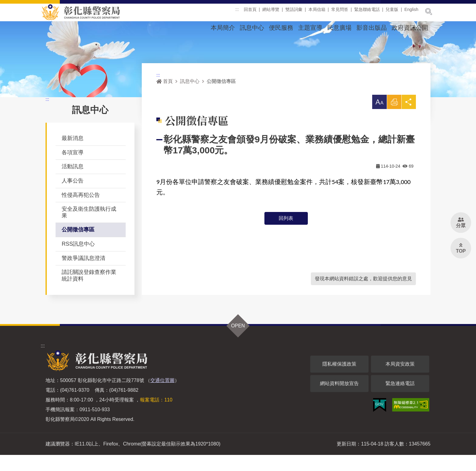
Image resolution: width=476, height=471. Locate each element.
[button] (379, 118)
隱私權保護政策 (339, 380)
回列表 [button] (286, 235)
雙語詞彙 (294, 12)
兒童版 (392, 12)
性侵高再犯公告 (81, 211)
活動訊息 (73, 183)
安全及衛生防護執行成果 (89, 228)
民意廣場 (339, 28)
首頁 (165, 97)
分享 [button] (409, 120)
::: (237, 12)
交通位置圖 (162, 396)
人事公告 (73, 197)
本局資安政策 (400, 380)
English (411, 12)
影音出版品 (372, 28)
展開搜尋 (429, 12)
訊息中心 (252, 28)
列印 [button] (394, 120)
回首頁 (250, 12)
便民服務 (281, 28)
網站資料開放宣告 (339, 399)
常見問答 (340, 12)
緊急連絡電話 (400, 399)
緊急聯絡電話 (367, 12)
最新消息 (73, 154)
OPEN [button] (238, 342)
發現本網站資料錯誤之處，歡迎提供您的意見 (363, 295)
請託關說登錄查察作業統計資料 (89, 292)
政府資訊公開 (410, 28)
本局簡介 (223, 28)
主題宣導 (310, 28)
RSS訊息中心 (78, 260)
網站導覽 (271, 12)
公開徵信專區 (78, 246)
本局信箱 (317, 12)
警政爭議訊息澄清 (83, 274)
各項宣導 (73, 169)
